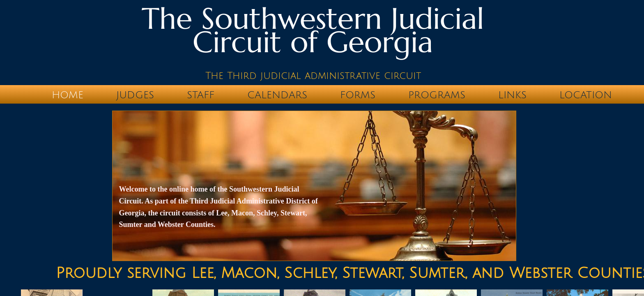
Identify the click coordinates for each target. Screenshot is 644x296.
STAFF (201, 95)
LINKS (512, 95)
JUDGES (135, 95)
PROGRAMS (437, 95)
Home (68, 95)
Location (586, 95)
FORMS (358, 95)
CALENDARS (277, 95)
